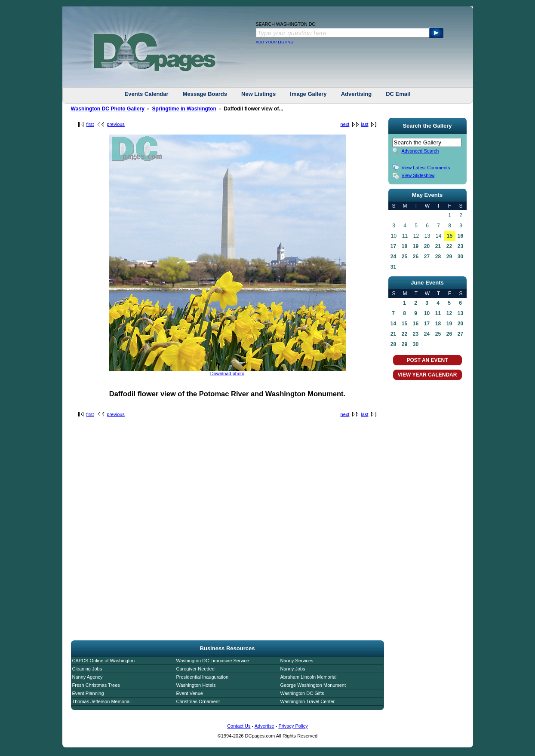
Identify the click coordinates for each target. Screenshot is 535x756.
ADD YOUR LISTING (275, 42)
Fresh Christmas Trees (96, 685)
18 (404, 246)
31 (393, 267)
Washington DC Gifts (302, 693)
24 (393, 257)
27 (427, 257)
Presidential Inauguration (203, 677)
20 (427, 246)
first (90, 124)
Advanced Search (420, 151)
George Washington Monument (313, 685)
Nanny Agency (88, 677)
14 (393, 324)
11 (438, 313)
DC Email (398, 94)
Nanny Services (297, 661)
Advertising (357, 94)
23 (460, 246)
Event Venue (190, 693)
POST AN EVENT (427, 360)
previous (116, 124)
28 (438, 257)
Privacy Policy (293, 726)
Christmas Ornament (198, 701)
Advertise (264, 726)
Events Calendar (147, 94)
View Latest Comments (426, 168)
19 (416, 246)
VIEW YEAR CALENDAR (427, 375)
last (364, 124)
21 (438, 246)
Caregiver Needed (195, 669)
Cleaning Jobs (87, 669)
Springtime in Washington (184, 109)
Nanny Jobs (293, 669)
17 (393, 246)
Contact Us (239, 726)
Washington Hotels (196, 685)
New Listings (258, 94)
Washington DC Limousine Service (213, 661)
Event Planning (88, 693)
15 (450, 236)
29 (449, 257)
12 (449, 313)
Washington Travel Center (308, 701)
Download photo (228, 373)
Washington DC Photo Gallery (108, 109)
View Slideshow (418, 175)
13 (460, 313)
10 (427, 313)
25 (404, 257)
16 (460, 236)
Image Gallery (308, 94)
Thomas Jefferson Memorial (101, 701)
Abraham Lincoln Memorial (309, 677)
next (345, 124)
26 (416, 257)
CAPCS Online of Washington (104, 661)
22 (449, 246)
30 (460, 257)
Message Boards (205, 94)
